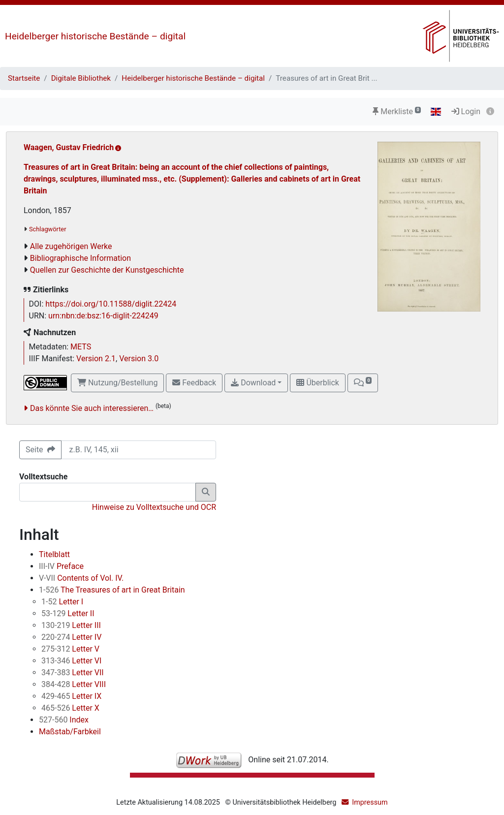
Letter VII (73, 673)
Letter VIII (74, 684)
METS (81, 347)
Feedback (194, 383)
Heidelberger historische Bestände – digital (95, 36)
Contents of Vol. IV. (81, 578)
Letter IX (71, 696)
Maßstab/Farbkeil (70, 732)
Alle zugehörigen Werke (71, 246)
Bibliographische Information (80, 258)
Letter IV (71, 637)
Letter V (70, 649)
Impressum (370, 802)
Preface (61, 566)
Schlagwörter (47, 229)
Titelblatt (54, 554)
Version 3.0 (139, 359)
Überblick (317, 383)
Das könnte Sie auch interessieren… (92, 408)
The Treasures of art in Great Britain (112, 590)
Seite (40, 450)
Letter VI (71, 661)
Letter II (68, 613)
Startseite (24, 78)
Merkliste (397, 111)
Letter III (71, 625)
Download (253, 383)
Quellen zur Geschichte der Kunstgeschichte (107, 270)
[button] (363, 383)
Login (466, 111)
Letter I (62, 602)
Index (64, 720)
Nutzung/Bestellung (117, 383)
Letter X (70, 708)
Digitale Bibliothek (81, 78)
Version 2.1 (96, 359)
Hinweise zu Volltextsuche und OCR (154, 507)
